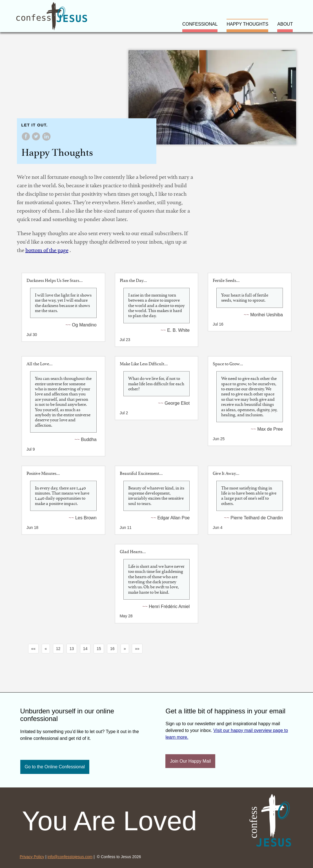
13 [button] (72, 649)
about (285, 24)
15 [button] (99, 649)
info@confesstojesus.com (70, 857)
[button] (34, 649)
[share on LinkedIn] (46, 139)
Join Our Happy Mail (190, 761)
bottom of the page (47, 250)
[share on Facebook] (26, 139)
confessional (200, 24)
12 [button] (58, 649)
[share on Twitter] (37, 139)
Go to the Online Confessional (55, 767)
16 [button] (112, 649)
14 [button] (85, 649)
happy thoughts (247, 24)
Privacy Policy (32, 857)
